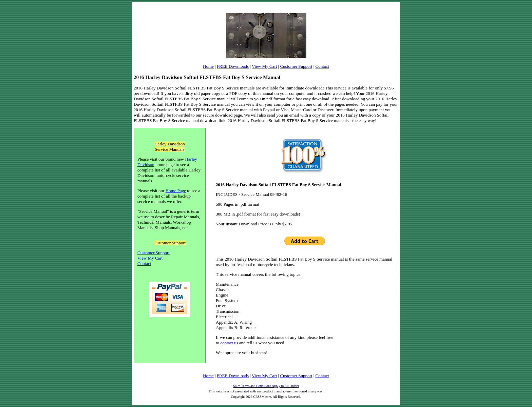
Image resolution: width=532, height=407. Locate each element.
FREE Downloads (233, 66)
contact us (229, 343)
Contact (322, 66)
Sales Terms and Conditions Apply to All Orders (266, 386)
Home (208, 66)
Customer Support (296, 66)
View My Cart (264, 66)
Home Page (176, 191)
